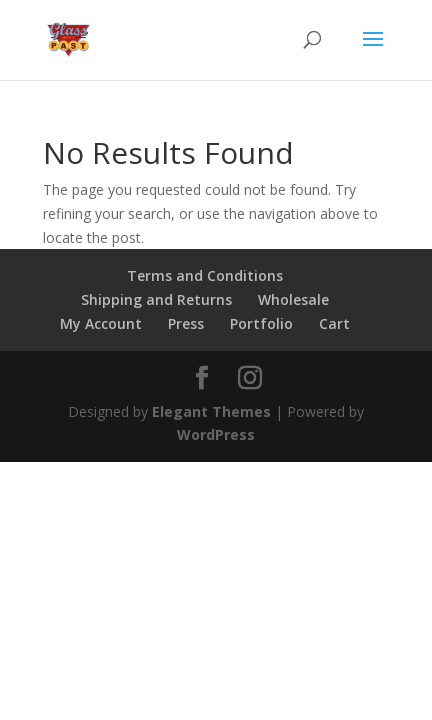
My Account (101, 323)
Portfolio (261, 323)
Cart (334, 323)
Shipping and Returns (156, 299)
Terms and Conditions (205, 275)
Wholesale (293, 299)
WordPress (216, 434)
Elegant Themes (211, 411)
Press (186, 323)
